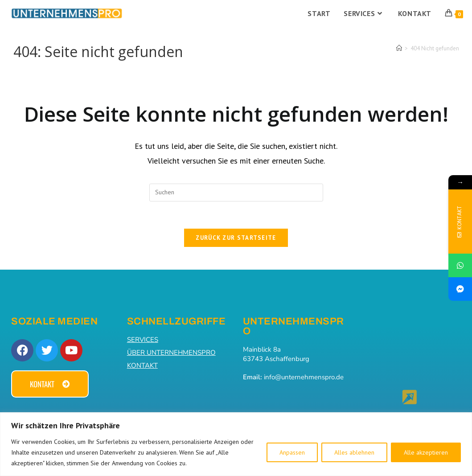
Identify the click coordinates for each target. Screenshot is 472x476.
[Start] (399, 48)
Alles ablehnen (354, 452)
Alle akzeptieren (426, 452)
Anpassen (292, 452)
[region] (236, 444)
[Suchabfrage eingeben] (236, 193)
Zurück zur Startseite (236, 238)
